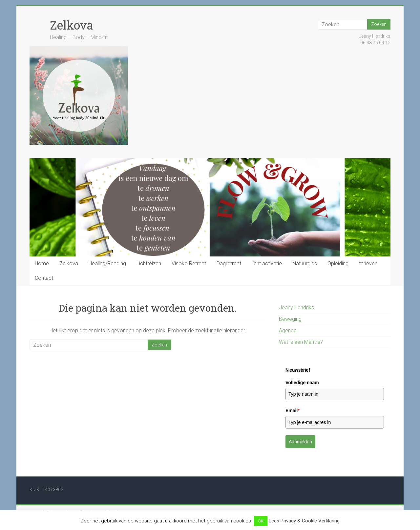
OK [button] (261, 521)
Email (293, 410)
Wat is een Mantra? (301, 342)
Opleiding (338, 264)
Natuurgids (305, 264)
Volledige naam (302, 383)
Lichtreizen (149, 264)
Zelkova (72, 25)
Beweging (290, 319)
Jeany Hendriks (296, 308)
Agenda (288, 331)
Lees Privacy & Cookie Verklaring (304, 521)
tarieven (368, 264)
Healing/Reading (107, 264)
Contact (44, 278)
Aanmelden (300, 442)
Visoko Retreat (189, 264)
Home (42, 264)
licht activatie (267, 264)
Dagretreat (229, 264)
